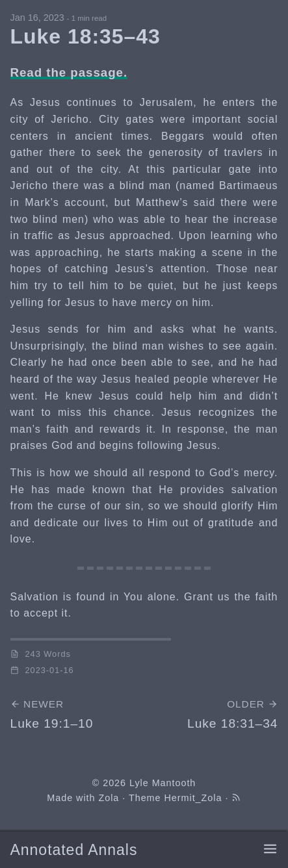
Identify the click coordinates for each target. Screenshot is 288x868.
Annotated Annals (74, 850)
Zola (109, 798)
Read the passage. (69, 72)
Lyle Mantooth (163, 783)
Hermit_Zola (193, 798)
